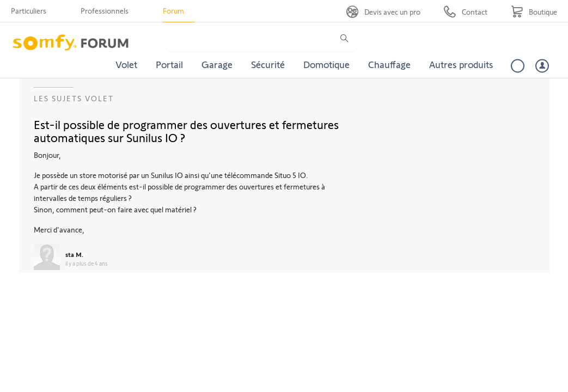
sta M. (74, 254)
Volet (126, 64)
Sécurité (268, 64)
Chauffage (389, 64)
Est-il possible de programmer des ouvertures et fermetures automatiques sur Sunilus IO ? (186, 131)
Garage (217, 64)
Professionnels (105, 11)
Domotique (326, 64)
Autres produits (461, 64)
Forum (173, 11)
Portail (169, 64)
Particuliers (29, 11)
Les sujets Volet (74, 98)
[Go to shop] (534, 12)
